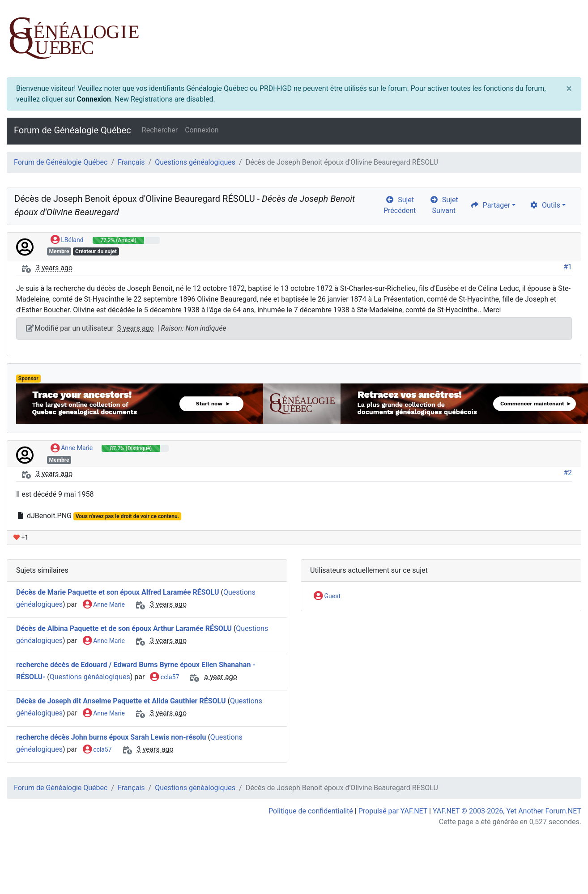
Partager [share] (490, 205)
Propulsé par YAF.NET (393, 811)
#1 (568, 267)
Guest (327, 596)
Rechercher (160, 130)
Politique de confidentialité (311, 811)
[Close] (569, 89)
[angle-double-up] (563, 866)
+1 (21, 537)
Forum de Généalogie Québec (72, 130)
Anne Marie (72, 448)
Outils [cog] (545, 205)
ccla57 (164, 677)
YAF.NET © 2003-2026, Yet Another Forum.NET (507, 811)
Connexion (94, 99)
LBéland (67, 240)
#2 (568, 473)
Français (131, 162)
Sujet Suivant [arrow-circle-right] (444, 205)
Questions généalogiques (195, 162)
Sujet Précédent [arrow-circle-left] (400, 205)
